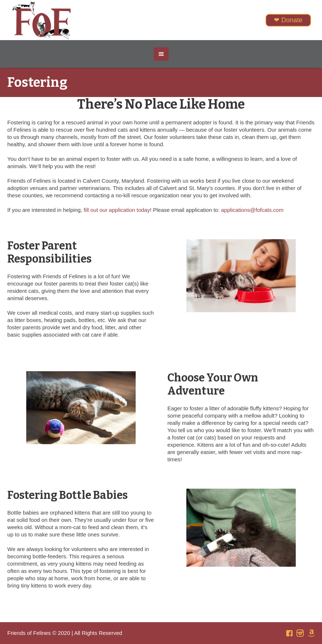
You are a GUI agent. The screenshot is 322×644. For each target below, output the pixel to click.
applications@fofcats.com (252, 210)
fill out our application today (117, 210)
